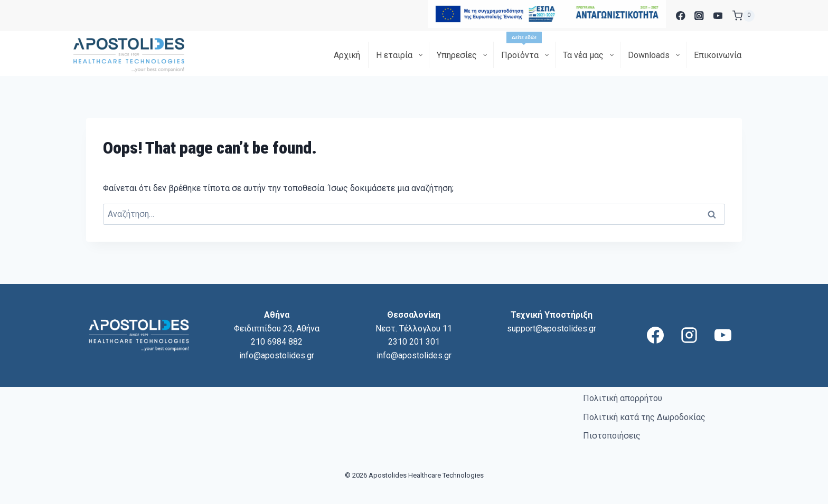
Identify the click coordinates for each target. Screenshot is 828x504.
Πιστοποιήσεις (612, 436)
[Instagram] (699, 16)
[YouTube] (718, 16)
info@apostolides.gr (277, 355)
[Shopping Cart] (744, 16)
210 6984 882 (277, 342)
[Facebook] (680, 16)
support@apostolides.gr (552, 329)
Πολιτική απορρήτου (623, 398)
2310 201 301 (414, 342)
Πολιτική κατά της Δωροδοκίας (644, 417)
